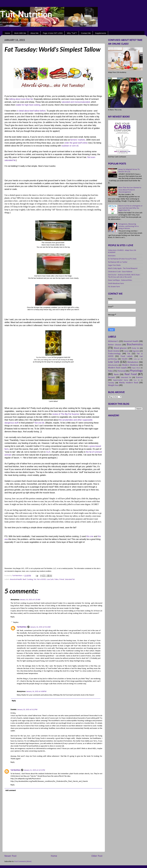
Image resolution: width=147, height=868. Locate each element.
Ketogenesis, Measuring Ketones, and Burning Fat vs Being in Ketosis (129, 226)
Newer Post (10, 856)
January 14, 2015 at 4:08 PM (36, 692)
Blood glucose (120, 348)
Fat (35, 579)
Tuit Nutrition (26, 14)
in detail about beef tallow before (31, 111)
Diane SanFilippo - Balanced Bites (120, 280)
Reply (13, 617)
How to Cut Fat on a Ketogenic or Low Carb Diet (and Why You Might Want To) (130, 208)
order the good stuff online (76, 143)
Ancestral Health (16, 579)
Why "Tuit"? (72, 33)
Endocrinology (114, 354)
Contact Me (86, 33)
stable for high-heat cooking (28, 105)
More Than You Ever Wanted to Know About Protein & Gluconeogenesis (130, 190)
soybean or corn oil (70, 146)
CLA (48, 452)
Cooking (30, 579)
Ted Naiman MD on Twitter (118, 262)
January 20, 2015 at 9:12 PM (27, 710)
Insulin (125, 359)
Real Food (131, 374)
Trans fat (137, 380)
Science (139, 377)
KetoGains (112, 256)
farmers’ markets (78, 140)
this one (90, 536)
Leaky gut (137, 359)
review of (66, 414)
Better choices (115, 345)
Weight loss (113, 385)
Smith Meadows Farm (116, 284)
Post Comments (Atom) (23, 862)
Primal (62, 579)
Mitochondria (113, 365)
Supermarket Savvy (121, 380)
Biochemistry (135, 345)
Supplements (101, 33)
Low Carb (50, 579)
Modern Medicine (130, 365)
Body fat (136, 348)
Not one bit (39, 423)
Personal (121, 371)
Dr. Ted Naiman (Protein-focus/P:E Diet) (122, 259)
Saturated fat (70, 579)
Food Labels (127, 356)
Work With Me (20, 33)
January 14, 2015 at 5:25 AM (30, 600)
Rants (116, 375)
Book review (114, 351)
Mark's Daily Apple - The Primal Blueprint (123, 268)
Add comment (11, 791)
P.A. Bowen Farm (114, 287)
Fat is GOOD (41, 579)
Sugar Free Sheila (114, 265)
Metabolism (133, 362)
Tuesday (111, 383)
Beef (24, 579)
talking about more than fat (21, 99)
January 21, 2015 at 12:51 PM (34, 770)
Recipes (112, 377)
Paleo (57, 579)
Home (7, 33)
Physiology (136, 371)
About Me (34, 33)
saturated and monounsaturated (76, 102)
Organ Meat (136, 368)
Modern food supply (117, 368)
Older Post (97, 856)
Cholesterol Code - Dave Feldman (120, 272)
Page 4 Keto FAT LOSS (53, 33)
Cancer (126, 351)
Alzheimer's (113, 341)
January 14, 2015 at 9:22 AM (40, 627)
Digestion (136, 351)
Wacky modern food (129, 383)
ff (18, 423)
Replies (16, 622)
